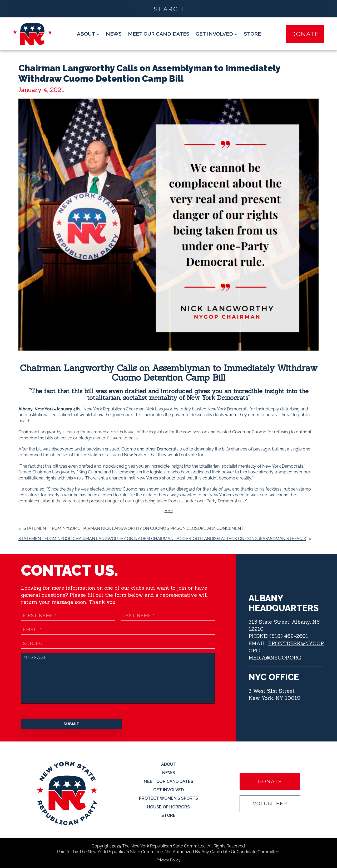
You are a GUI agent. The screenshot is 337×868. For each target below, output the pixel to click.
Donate (305, 34)
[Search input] (169, 9)
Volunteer (270, 804)
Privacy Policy (168, 860)
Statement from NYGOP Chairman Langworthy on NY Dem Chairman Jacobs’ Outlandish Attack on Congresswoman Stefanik (162, 539)
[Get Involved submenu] (217, 34)
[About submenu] (88, 34)
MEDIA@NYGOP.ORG (275, 658)
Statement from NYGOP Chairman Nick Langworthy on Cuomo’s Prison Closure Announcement (133, 528)
